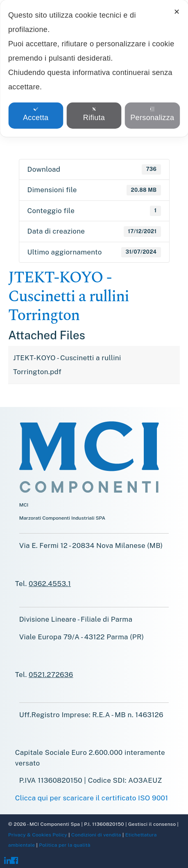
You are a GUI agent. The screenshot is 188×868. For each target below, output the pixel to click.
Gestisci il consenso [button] (152, 824)
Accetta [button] (36, 114)
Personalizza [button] (152, 114)
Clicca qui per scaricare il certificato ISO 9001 (92, 798)
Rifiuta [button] (94, 114)
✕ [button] (177, 12)
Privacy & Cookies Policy (38, 835)
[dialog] (94, 68)
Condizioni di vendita (96, 835)
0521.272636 (51, 675)
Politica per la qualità (64, 845)
